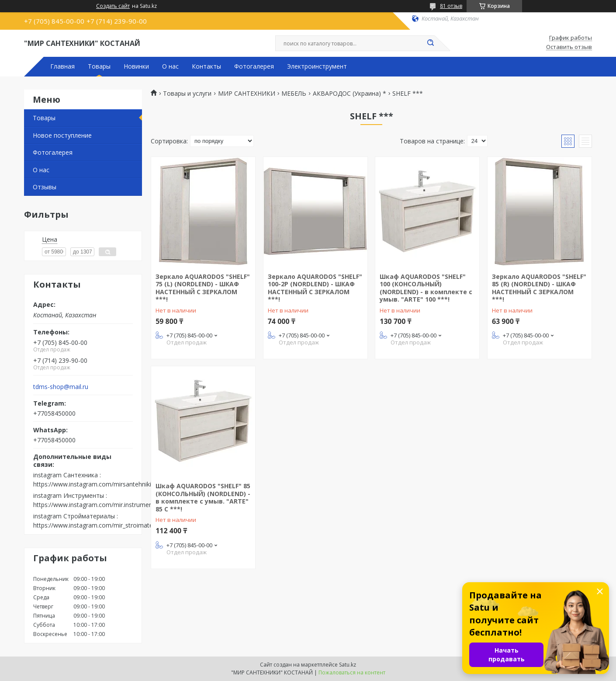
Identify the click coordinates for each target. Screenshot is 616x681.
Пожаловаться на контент (352, 672)
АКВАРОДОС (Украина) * (350, 94)
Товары (99, 66)
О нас (170, 66)
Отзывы (45, 187)
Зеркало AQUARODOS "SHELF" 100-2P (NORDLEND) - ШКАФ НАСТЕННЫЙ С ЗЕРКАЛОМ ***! (315, 288)
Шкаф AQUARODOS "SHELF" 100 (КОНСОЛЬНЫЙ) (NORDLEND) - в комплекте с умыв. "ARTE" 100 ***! (426, 288)
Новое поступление (62, 135)
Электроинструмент (317, 66)
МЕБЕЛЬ (294, 94)
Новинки (136, 66)
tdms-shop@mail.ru (61, 387)
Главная (62, 66)
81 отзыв (451, 6)
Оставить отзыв (569, 47)
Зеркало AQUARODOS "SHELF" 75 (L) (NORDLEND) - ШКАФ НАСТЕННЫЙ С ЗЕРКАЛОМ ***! (203, 288)
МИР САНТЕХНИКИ (247, 94)
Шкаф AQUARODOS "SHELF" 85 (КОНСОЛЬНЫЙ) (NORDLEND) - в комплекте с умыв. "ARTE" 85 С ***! (203, 497)
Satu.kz (348, 665)
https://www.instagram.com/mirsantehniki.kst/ (98, 484)
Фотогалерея (254, 66)
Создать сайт (113, 6)
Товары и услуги (187, 94)
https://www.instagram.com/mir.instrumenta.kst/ (102, 505)
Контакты (206, 66)
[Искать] (430, 43)
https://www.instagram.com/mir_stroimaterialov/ (102, 525)
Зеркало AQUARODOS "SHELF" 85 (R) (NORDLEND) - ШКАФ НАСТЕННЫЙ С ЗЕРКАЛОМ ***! (539, 288)
